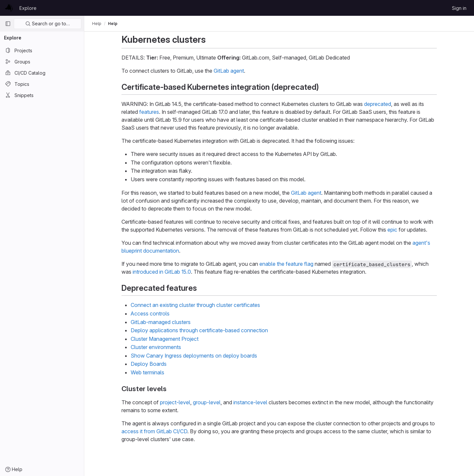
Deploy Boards (149, 364)
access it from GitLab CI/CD (154, 431)
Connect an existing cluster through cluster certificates (195, 305)
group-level (207, 402)
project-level (175, 402)
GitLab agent (229, 71)
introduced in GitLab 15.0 (162, 272)
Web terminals (147, 372)
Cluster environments (156, 347)
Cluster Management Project (165, 339)
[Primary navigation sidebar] (8, 24)
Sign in (459, 8)
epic (392, 230)
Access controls (150, 313)
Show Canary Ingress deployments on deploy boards (194, 356)
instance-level (250, 402)
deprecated (378, 104)
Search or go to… (48, 24)
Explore (28, 8)
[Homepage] (9, 8)
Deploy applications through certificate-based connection (199, 330)
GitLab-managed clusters (161, 322)
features (149, 112)
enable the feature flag (286, 264)
